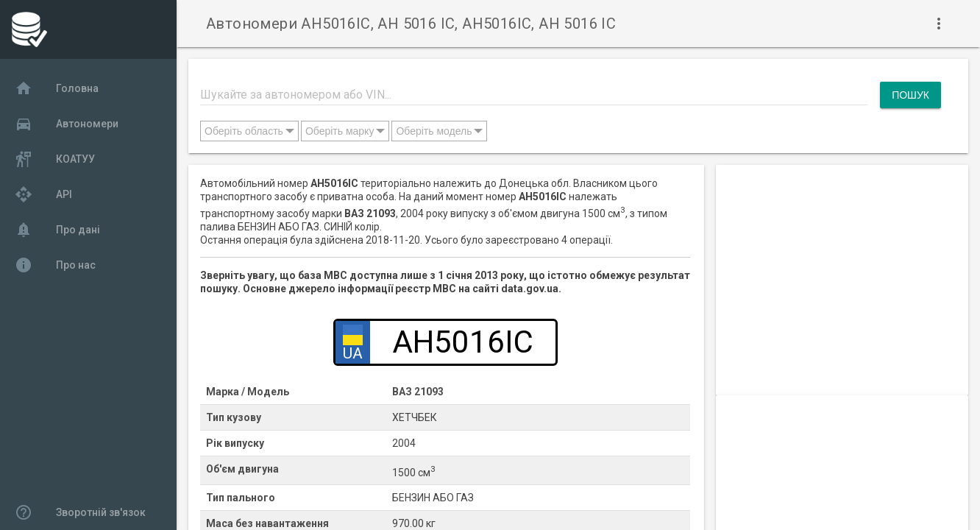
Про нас (55, 265)
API (43, 194)
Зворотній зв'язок (80, 512)
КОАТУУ (55, 159)
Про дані (57, 230)
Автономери (67, 124)
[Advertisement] (842, 268)
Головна (57, 88)
